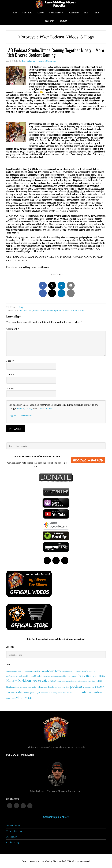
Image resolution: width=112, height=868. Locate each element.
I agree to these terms (21, 415)
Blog (21, 307)
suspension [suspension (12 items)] (76, 693)
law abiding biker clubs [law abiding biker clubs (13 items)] (87, 681)
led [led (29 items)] (97, 681)
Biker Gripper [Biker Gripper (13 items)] (32, 671)
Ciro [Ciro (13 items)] (32, 676)
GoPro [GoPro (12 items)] (94, 676)
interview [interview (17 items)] (75, 681)
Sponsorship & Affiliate (56, 817)
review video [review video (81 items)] (15, 692)
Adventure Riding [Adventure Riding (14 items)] (13, 671)
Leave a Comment (47, 61)
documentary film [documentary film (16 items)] (59, 676)
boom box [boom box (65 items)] (53, 671)
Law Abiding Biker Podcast (56, 4)
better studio (26, 311)
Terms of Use (44, 409)
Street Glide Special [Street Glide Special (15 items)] (65, 693)
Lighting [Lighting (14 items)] (16, 687)
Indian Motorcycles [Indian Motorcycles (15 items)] (64, 681)
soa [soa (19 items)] (42, 693)
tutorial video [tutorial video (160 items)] (91, 692)
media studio (39, 311)
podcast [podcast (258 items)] (77, 686)
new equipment (54, 311)
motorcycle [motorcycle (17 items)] (36, 687)
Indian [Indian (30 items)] (53, 681)
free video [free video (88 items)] (84, 676)
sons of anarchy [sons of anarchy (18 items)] (51, 693)
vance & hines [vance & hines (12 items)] (11, 698)
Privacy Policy (25, 409)
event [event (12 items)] (69, 676)
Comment (13, 329)
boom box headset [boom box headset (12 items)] (66, 671)
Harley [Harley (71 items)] (101, 676)
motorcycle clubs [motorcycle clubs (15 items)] (48, 687)
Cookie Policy (13, 842)
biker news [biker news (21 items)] (42, 671)
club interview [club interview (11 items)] (47, 676)
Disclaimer (11, 837)
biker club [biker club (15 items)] (23, 671)
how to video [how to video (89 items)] (40, 681)
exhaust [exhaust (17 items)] (74, 676)
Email (10, 375)
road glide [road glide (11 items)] (37, 693)
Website (11, 389)
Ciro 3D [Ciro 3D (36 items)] (38, 676)
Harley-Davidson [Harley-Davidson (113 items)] (19, 680)
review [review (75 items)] (100, 687)
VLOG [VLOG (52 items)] (28, 698)
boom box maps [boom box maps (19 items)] (79, 671)
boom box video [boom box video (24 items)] (23, 676)
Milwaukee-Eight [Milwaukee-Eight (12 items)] (25, 687)
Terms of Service (14, 831)
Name (10, 361)
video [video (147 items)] (20, 698)
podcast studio (70, 311)
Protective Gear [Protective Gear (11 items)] (90, 687)
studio (81, 311)
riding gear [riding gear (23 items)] (29, 693)
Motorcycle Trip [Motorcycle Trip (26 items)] (62, 687)
